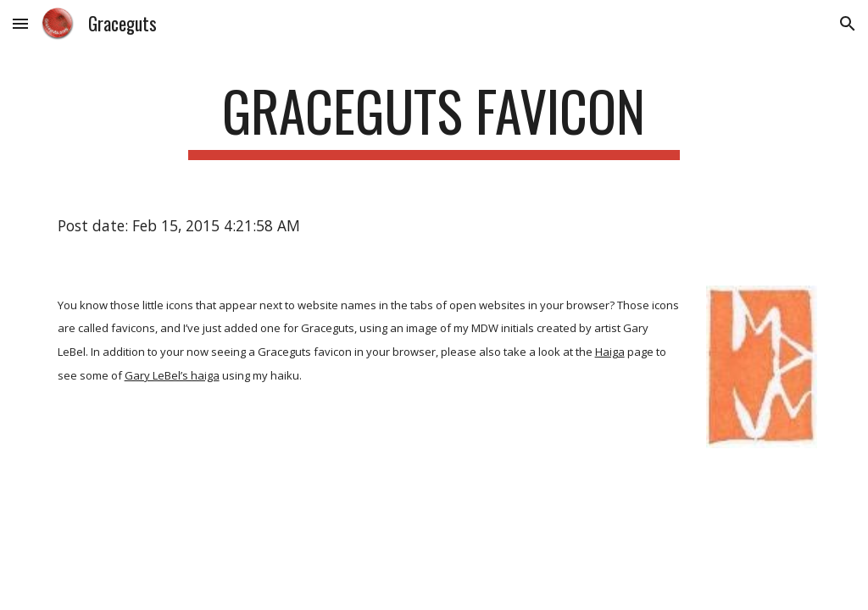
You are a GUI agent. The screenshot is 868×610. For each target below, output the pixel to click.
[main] (434, 119)
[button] (20, 23)
